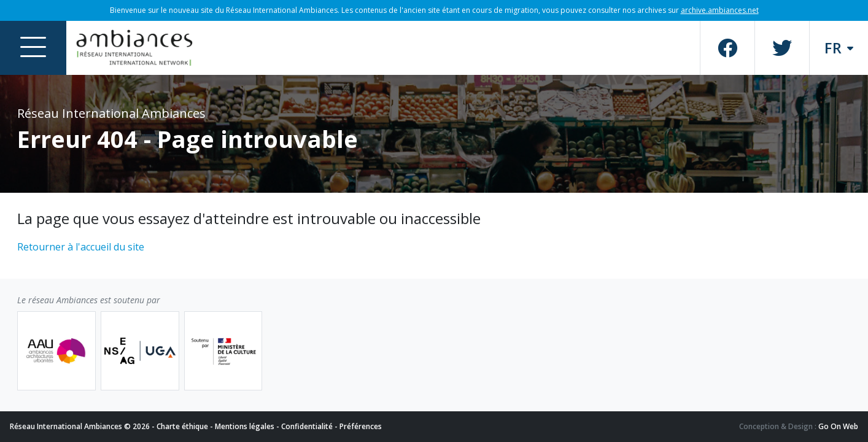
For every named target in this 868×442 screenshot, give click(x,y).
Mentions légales (245, 426)
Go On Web (838, 426)
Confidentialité (307, 426)
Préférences (361, 426)
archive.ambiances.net (720, 10)
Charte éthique (182, 426)
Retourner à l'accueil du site (81, 247)
